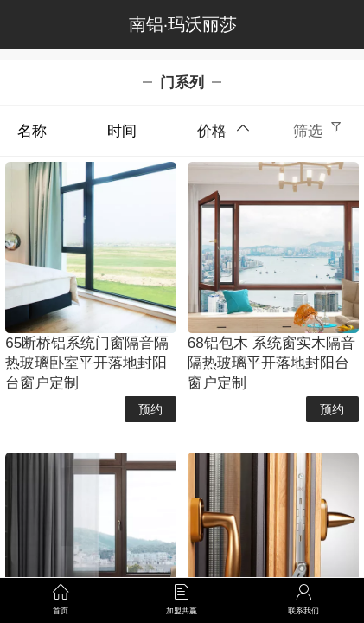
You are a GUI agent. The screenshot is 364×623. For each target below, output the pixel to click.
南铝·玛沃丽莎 (183, 24)
